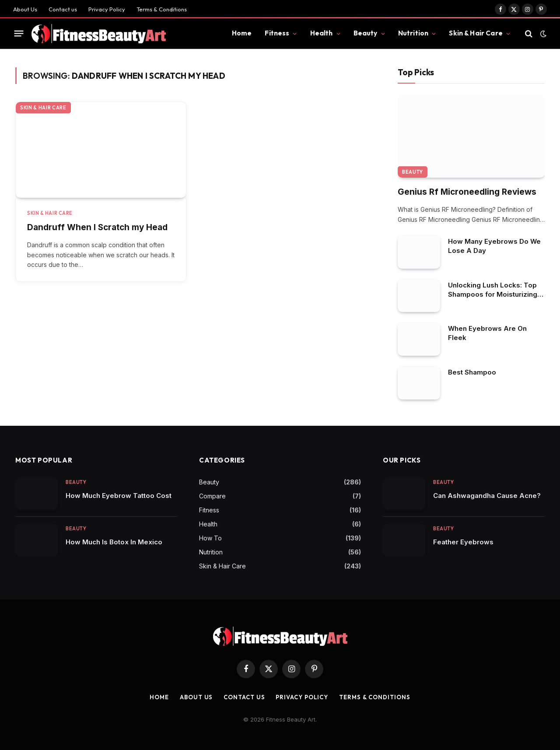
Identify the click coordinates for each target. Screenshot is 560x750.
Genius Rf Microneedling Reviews (467, 192)
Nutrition (413, 33)
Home (242, 33)
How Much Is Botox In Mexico (114, 542)
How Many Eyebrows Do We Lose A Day (494, 246)
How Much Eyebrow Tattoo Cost (119, 496)
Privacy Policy (107, 9)
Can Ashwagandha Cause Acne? (487, 496)
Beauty (366, 33)
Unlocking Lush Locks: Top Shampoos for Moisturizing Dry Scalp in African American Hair (493, 290)
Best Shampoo (472, 372)
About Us (25, 9)
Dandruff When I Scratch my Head (97, 227)
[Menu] (19, 34)
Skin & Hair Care (476, 33)
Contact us (63, 9)
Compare (212, 496)
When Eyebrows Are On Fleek (487, 333)
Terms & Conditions (162, 9)
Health (322, 33)
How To (210, 538)
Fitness (277, 33)
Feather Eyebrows (463, 542)
